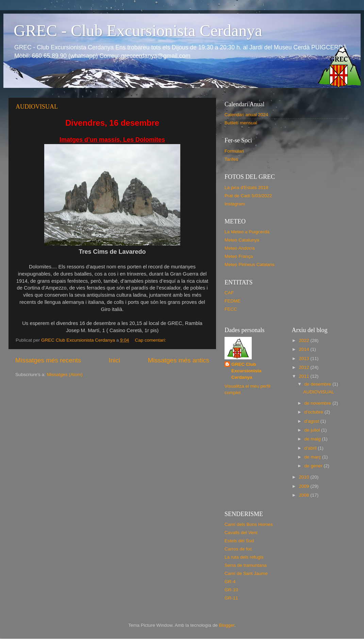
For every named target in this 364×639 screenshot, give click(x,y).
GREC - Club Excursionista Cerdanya (138, 30)
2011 (304, 376)
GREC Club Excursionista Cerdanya (246, 371)
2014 (304, 349)
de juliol (313, 430)
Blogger (227, 625)
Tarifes (231, 159)
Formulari (234, 151)
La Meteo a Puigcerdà (247, 232)
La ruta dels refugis (244, 557)
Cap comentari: (151, 340)
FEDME (233, 301)
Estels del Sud (239, 541)
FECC (231, 309)
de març (313, 457)
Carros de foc (238, 549)
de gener (314, 466)
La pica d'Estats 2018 (246, 188)
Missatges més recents (48, 360)
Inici (115, 360)
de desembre (319, 384)
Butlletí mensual (241, 123)
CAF (229, 293)
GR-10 (231, 590)
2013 (304, 359)
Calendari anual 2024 (246, 115)
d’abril (311, 448)
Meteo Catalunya (242, 240)
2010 (304, 477)
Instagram (235, 204)
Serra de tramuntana (246, 565)
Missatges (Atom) (65, 375)
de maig (313, 439)
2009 (304, 486)
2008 (304, 495)
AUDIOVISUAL (37, 107)
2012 (304, 367)
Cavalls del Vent (241, 533)
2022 (304, 340)
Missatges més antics (178, 360)
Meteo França (239, 256)
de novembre (319, 403)
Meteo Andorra (240, 248)
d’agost (312, 421)
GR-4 (230, 582)
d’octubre (315, 412)
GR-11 (231, 598)
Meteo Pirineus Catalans (250, 264)
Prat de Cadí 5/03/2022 (248, 196)
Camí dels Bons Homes (249, 524)
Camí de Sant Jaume (246, 573)
